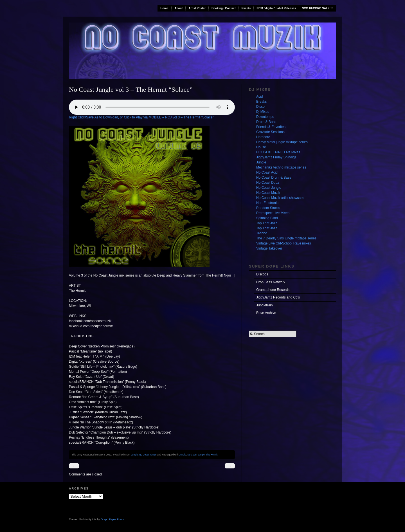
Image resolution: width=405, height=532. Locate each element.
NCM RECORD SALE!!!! (318, 8)
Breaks (261, 102)
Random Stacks (268, 208)
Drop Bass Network (271, 282)
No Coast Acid (267, 172)
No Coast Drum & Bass (274, 178)
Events (246, 8)
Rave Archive (266, 313)
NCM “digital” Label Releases (276, 8)
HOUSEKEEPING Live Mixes (278, 152)
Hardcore (263, 137)
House (261, 147)
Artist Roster (197, 8)
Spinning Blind (267, 218)
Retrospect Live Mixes (273, 213)
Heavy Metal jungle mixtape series (282, 142)
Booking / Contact (224, 8)
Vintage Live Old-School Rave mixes (284, 243)
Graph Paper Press (112, 519)
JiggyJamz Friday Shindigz (276, 157)
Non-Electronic (267, 203)
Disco (260, 107)
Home (164, 8)
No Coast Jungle (148, 455)
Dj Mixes (263, 112)
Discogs (262, 274)
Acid (259, 96)
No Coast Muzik (268, 193)
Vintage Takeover (269, 248)
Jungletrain (265, 305)
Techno (262, 233)
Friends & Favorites (271, 127)
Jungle (135, 455)
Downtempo (265, 117)
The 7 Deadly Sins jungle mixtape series (286, 238)
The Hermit (212, 455)
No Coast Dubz (268, 183)
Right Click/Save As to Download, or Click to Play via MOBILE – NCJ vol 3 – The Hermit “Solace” (141, 117)
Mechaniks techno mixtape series (281, 167)
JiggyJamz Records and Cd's (278, 297)
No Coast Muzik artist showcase (280, 198)
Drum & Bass (266, 122)
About (178, 8)
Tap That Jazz (267, 223)
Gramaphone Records (273, 290)
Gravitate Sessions (270, 132)
